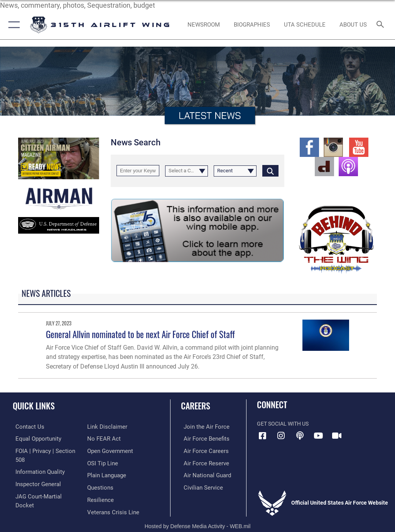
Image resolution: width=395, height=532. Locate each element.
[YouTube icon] (318, 436)
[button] (13, 25)
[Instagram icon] (281, 436)
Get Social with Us (283, 424)
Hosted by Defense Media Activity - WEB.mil (198, 515)
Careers (196, 406)
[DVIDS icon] (337, 436)
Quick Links (34, 406)
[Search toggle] (382, 25)
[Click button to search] (270, 171)
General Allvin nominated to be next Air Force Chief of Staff (140, 334)
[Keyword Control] (138, 171)
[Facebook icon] (263, 436)
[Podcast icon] (300, 436)
